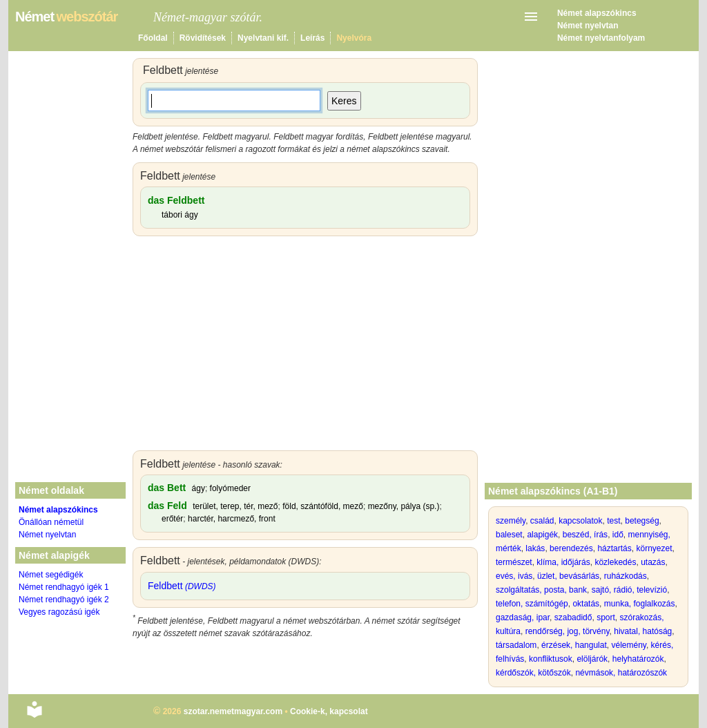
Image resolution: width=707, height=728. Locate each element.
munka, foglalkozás (640, 604)
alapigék (542, 535)
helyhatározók (638, 659)
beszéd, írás (585, 535)
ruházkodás (626, 576)
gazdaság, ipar (523, 617)
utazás (653, 562)
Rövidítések (203, 38)
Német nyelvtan (588, 26)
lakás (535, 548)
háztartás (614, 548)
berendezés (571, 548)
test (613, 521)
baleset (509, 535)
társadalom (516, 645)
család (542, 521)
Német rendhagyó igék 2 (64, 600)
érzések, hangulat (574, 645)
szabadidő (573, 617)
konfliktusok (551, 659)
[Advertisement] (305, 347)
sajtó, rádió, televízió (629, 590)
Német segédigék (51, 575)
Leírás (312, 38)
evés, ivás (514, 576)
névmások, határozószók (621, 673)
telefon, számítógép (532, 604)
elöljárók (592, 659)
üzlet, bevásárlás (568, 576)
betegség (642, 521)
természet (514, 562)
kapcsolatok (580, 521)
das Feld (167, 506)
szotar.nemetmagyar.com (233, 711)
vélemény (628, 645)
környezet (654, 548)
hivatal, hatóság (643, 631)
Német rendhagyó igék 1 (64, 587)
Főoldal (153, 38)
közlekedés (615, 562)
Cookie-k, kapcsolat (329, 711)
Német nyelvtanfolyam (601, 38)
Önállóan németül (51, 522)
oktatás (586, 604)
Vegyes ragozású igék (59, 612)
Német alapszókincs (597, 13)
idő (618, 535)
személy (511, 521)
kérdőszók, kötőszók (533, 673)
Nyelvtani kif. (263, 38)
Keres (344, 101)
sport (606, 617)
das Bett (167, 488)
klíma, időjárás (563, 562)
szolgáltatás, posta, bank (541, 590)
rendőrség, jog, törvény (568, 631)
